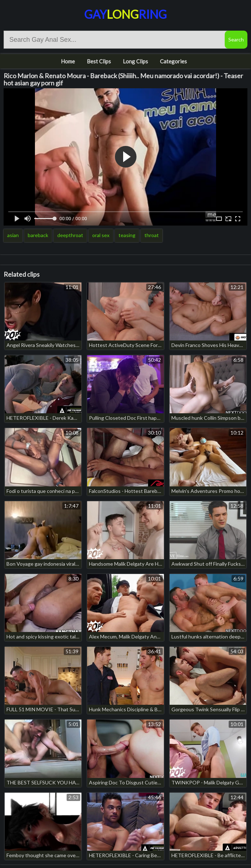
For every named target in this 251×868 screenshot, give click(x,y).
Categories (173, 61)
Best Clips (99, 61)
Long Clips (135, 61)
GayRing (125, 14)
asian (13, 235)
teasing (127, 235)
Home (68, 61)
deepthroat (70, 235)
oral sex (101, 235)
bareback (38, 235)
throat (152, 235)
